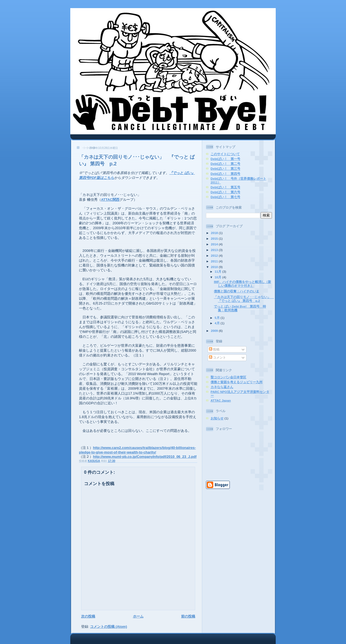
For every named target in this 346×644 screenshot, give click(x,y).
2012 (215, 256)
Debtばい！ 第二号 (225, 164)
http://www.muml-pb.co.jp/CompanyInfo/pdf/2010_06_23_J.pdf (145, 457)
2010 (215, 267)
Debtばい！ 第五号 (225, 187)
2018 (215, 233)
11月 (218, 271)
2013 (215, 250)
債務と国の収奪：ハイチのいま (237, 291)
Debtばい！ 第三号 (225, 168)
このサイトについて (225, 154)
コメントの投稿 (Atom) (109, 627)
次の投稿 (88, 616)
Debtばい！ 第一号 (225, 159)
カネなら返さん (222, 387)
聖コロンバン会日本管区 (228, 377)
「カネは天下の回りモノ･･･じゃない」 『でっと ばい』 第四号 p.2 (244, 299)
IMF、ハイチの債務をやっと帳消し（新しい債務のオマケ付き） (242, 284)
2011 (215, 261)
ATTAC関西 (110, 200)
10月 (218, 277)
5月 (218, 318)
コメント (217, 357)
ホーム (138, 616)
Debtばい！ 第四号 (225, 174)
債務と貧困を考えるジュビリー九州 (237, 382)
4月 (218, 323)
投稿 (214, 349)
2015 (215, 238)
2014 (215, 244)
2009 (215, 331)
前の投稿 (188, 616)
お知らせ (217, 418)
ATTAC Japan (221, 400)
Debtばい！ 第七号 (225, 197)
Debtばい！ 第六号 (225, 192)
